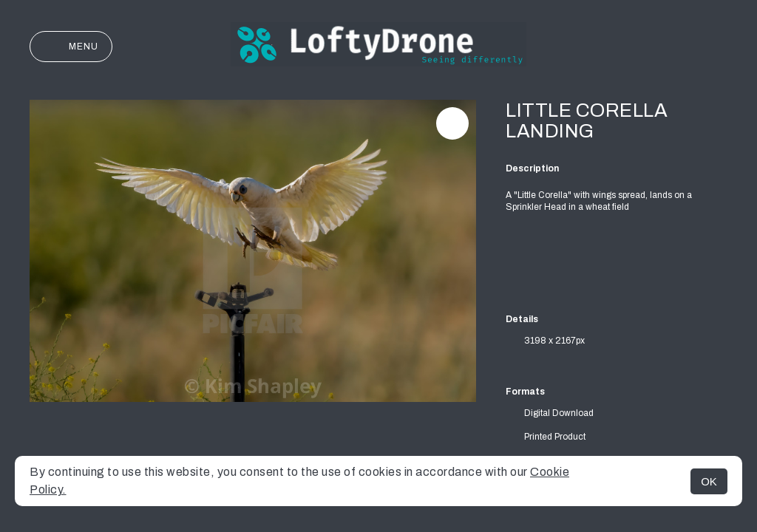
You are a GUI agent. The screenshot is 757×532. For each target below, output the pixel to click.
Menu (71, 47)
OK (709, 481)
